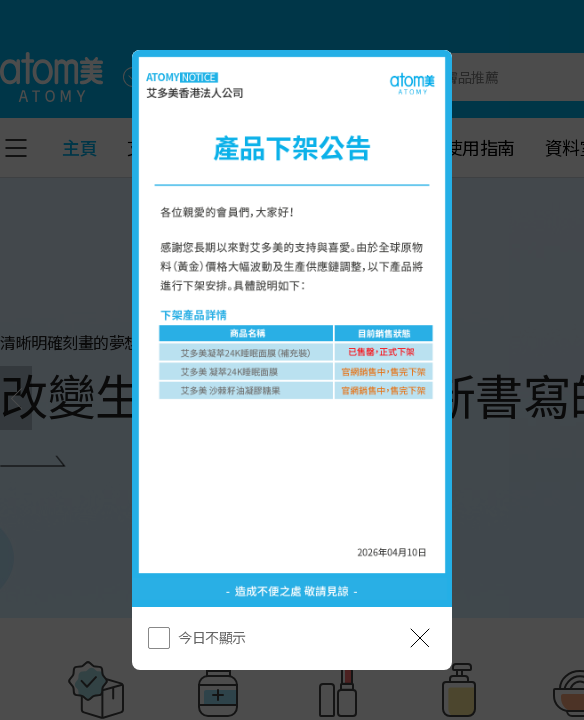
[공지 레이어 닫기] (420, 638)
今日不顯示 (212, 637)
